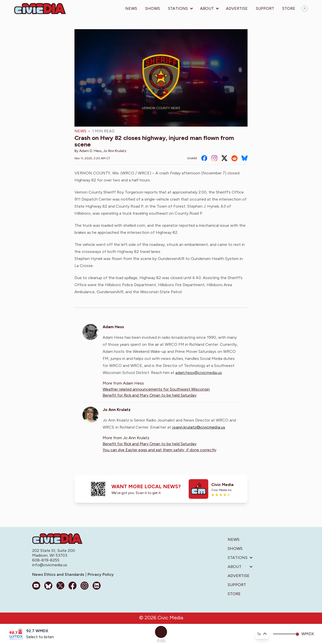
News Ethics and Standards (59, 574)
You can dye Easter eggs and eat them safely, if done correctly (159, 450)
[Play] (161, 632)
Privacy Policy (100, 574)
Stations (178, 8)
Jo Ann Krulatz (115, 151)
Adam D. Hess (90, 151)
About (207, 8)
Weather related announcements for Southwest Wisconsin (156, 389)
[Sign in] (305, 9)
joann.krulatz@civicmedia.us (199, 427)
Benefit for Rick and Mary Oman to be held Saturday (150, 395)
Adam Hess (113, 327)
